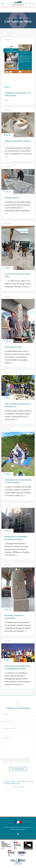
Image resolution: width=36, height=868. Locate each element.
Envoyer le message (18, 769)
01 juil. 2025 (7, 167)
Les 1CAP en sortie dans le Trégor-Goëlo (18, 275)
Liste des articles (26, 827)
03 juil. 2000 (7, 641)
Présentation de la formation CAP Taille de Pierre (18, 94)
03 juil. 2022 (7, 565)
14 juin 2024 (7, 373)
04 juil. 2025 (7, 110)
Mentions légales (13, 827)
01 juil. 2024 (7, 296)
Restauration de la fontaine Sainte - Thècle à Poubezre (18, 481)
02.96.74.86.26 (19, 787)
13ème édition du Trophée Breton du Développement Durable (17, 667)
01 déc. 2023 (8, 429)
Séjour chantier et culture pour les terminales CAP (18, 405)
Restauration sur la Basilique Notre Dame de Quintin (16, 538)
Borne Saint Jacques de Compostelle (14, 617)
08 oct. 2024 (7, 223)
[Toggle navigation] (2, 4)
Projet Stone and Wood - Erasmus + (18, 142)
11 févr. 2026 (8, 40)
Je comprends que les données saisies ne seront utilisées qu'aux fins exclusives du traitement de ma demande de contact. (17, 761)
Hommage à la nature (13, 347)
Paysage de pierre (12, 198)
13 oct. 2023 (7, 505)
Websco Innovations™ (18, 829)
